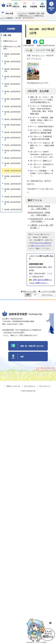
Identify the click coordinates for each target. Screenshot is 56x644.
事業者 (42, 7)
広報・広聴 (40, 13)
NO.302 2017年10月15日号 (12, 85)
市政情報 (33, 7)
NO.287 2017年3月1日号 (13, 184)
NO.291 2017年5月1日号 (13, 158)
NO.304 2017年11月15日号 (12, 70)
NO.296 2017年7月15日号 (12, 126)
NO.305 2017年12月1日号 (12, 62)
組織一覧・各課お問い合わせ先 (32, 346)
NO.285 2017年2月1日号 (13, 197)
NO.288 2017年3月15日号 (12, 177)
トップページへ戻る (48, 291)
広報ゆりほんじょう (26, 16)
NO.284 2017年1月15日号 (12, 203)
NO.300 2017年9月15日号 (12, 100)
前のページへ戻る (30, 291)
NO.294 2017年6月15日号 (12, 139)
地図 (22, 357)
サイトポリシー (30, 386)
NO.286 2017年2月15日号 (12, 190)
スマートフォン (47, 295)
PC (35, 295)
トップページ (22, 13)
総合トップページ (14, 386)
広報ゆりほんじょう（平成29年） (12, 47)
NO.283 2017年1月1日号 (13, 209)
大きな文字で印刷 (43, 50)
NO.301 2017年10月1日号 (12, 92)
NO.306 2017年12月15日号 (12, 55)
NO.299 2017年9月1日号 (13, 106)
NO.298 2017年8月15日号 (12, 113)
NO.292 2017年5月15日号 (12, 151)
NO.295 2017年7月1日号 (13, 132)
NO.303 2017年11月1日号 (12, 77)
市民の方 (16, 7)
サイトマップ (44, 386)
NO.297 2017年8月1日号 (13, 119)
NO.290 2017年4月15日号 (12, 164)
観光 (25, 7)
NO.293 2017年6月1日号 (13, 145)
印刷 (27, 50)
